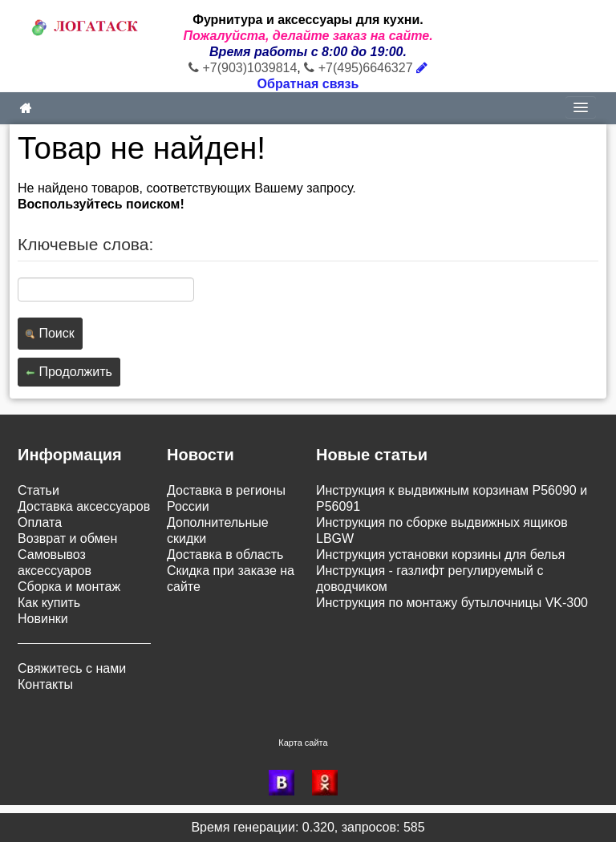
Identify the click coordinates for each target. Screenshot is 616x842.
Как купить (49, 603)
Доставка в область (225, 555)
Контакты (45, 684)
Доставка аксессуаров (84, 506)
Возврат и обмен (67, 538)
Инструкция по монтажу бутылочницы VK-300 (452, 603)
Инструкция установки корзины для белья (440, 555)
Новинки (43, 619)
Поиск (50, 333)
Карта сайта (303, 743)
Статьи (38, 490)
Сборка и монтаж (69, 587)
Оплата (40, 522)
